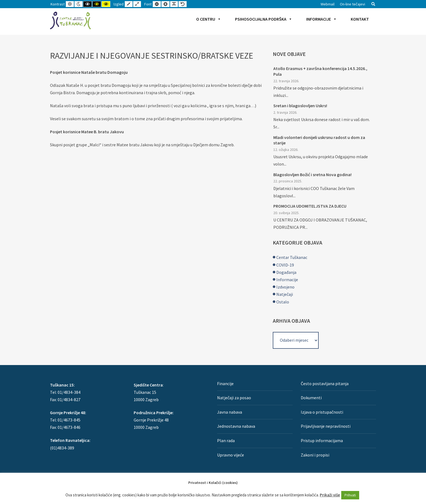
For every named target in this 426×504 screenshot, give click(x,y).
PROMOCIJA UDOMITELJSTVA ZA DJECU (310, 206)
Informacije (322, 19)
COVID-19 (285, 265)
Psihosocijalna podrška (264, 19)
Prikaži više (330, 495)
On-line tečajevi (353, 4)
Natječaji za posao (234, 398)
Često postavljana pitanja (325, 383)
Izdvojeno (285, 287)
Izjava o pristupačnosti (322, 412)
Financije (225, 383)
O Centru (209, 19)
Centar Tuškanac (292, 257)
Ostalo (283, 302)
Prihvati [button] (350, 495)
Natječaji (285, 294)
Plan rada (226, 440)
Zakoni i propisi (315, 455)
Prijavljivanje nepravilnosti (326, 426)
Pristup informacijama (322, 440)
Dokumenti (311, 398)
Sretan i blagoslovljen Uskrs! (300, 106)
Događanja (286, 272)
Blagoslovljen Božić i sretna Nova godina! (312, 175)
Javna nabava (230, 412)
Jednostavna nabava (236, 426)
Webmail (328, 4)
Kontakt (360, 19)
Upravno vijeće (231, 455)
